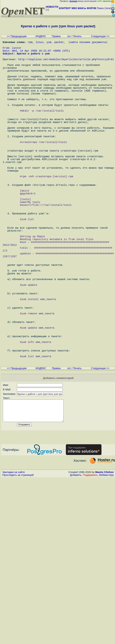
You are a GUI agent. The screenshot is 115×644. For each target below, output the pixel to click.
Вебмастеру (107, 559)
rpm (30, 43)
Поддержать (90, 559)
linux (40, 43)
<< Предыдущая (17, 36)
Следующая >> (100, 36)
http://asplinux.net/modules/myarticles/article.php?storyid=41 (66, 64)
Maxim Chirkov (104, 556)
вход (81, 1)
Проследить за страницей (18, 559)
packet (59, 43)
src (69, 36)
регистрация (90, 1)
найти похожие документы (88, 43)
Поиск (100, 8)
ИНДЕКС (41, 36)
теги (108, 8)
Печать (77, 36)
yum (49, 43)
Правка (56, 36)
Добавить (76, 559)
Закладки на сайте (14, 556)
